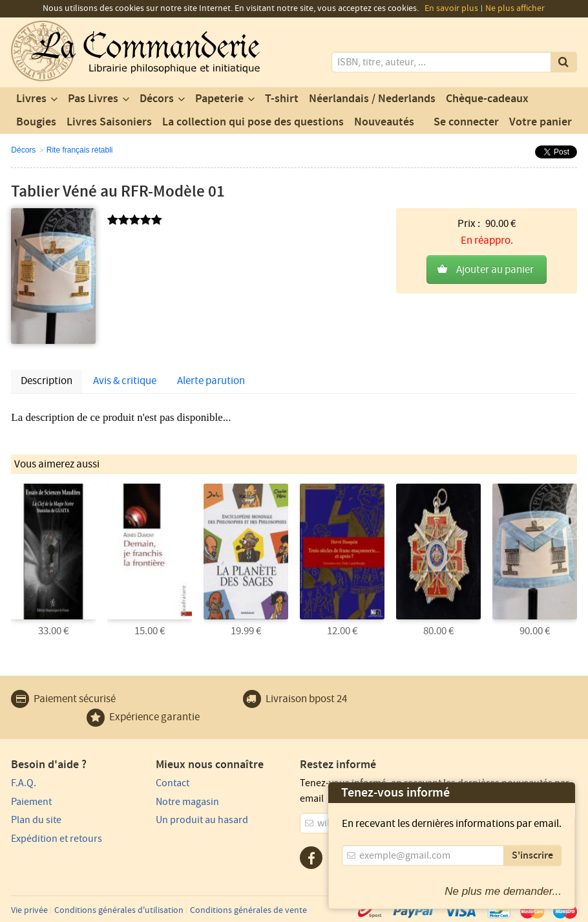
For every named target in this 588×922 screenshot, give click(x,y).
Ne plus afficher (515, 8)
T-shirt (282, 99)
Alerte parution (211, 381)
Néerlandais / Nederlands (372, 99)
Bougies (36, 122)
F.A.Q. (24, 783)
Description (47, 381)
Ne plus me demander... (503, 891)
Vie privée (29, 910)
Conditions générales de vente (248, 910)
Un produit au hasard (202, 820)
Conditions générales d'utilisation (119, 910)
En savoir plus (451, 8)
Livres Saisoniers (109, 122)
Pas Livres (93, 99)
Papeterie (219, 99)
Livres (31, 99)
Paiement (31, 802)
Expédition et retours (57, 839)
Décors (157, 99)
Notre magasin (187, 802)
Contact (173, 783)
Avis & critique (125, 381)
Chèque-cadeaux (487, 99)
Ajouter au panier (495, 270)
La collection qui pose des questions (253, 122)
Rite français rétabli (80, 150)
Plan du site (36, 820)
